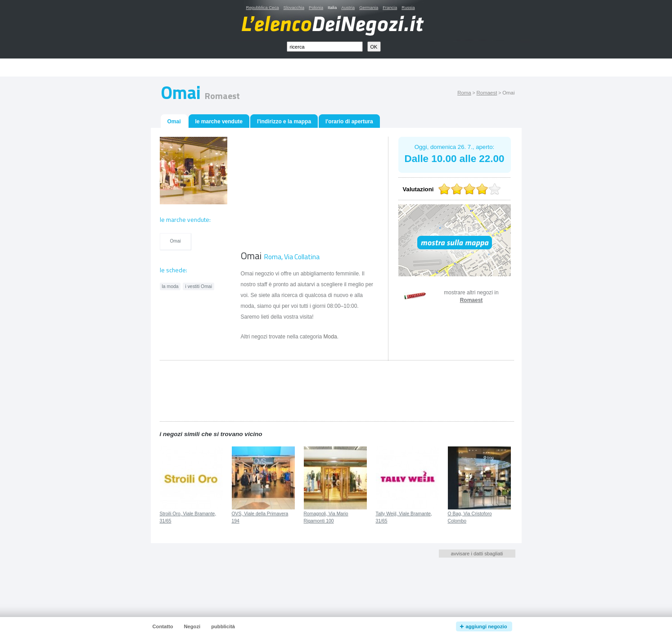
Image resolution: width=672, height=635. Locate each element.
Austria (348, 7)
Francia (390, 7)
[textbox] (325, 47)
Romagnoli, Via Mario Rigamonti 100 (326, 518)
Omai (175, 241)
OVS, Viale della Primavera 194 (260, 518)
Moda (330, 337)
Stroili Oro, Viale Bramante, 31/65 (188, 518)
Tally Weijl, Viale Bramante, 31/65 (404, 518)
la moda (170, 286)
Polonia (316, 7)
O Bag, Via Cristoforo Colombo (470, 518)
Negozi (192, 626)
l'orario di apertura (349, 122)
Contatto (163, 626)
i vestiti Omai (198, 286)
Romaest (487, 93)
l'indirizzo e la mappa (284, 122)
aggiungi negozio (487, 626)
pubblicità (223, 626)
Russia (408, 7)
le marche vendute (219, 122)
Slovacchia (294, 7)
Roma (464, 93)
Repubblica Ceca (263, 7)
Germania (369, 7)
